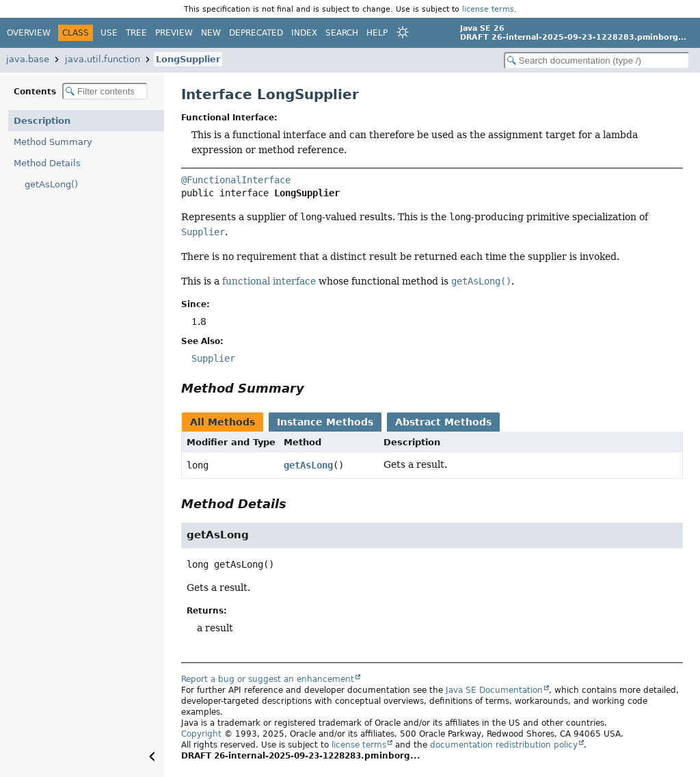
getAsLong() (51, 184)
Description (42, 121)
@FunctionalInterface (236, 180)
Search (342, 33)
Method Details (47, 163)
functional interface (269, 281)
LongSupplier (188, 59)
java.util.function (103, 59)
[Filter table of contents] (105, 91)
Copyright (201, 734)
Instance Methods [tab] (325, 422)
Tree (136, 33)
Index (304, 33)
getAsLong (308, 465)
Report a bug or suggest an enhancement (268, 679)
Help (377, 33)
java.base (28, 59)
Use (109, 33)
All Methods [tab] (223, 422)
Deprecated (256, 33)
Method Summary (53, 142)
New (211, 33)
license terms (488, 9)
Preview (174, 33)
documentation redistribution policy (504, 745)
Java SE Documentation (494, 690)
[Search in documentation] (597, 61)
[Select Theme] (403, 32)
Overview (29, 33)
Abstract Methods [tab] (443, 422)
